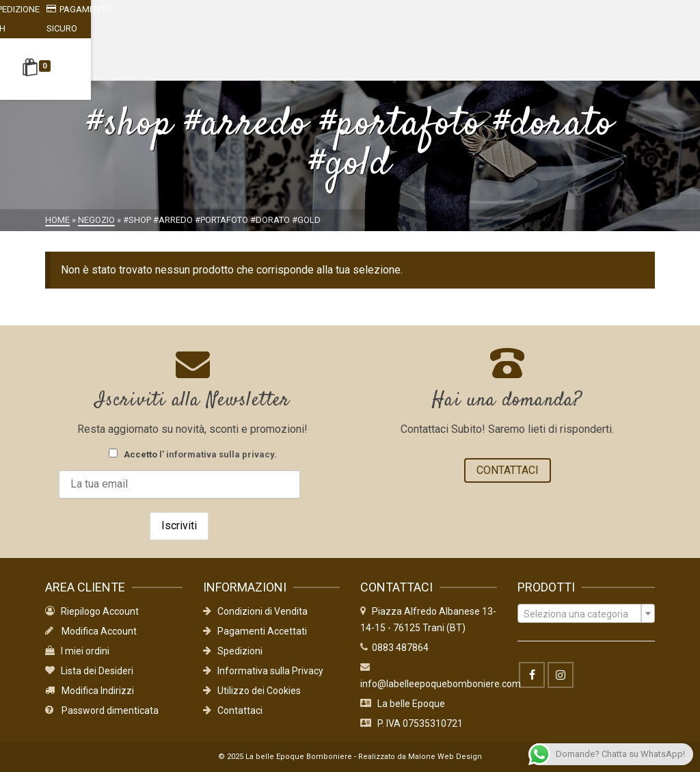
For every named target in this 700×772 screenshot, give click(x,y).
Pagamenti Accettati (255, 631)
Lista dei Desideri (89, 671)
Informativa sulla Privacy (263, 671)
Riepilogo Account (92, 611)
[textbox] (586, 614)
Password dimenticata (102, 710)
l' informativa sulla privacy (217, 454)
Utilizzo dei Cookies (252, 691)
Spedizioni (233, 651)
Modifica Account (91, 631)
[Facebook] (532, 675)
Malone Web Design (445, 757)
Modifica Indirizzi (90, 691)
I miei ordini (77, 651)
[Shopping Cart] (69, 50)
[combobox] (586, 613)
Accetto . (193, 454)
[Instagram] (561, 675)
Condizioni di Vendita (255, 611)
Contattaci (233, 710)
